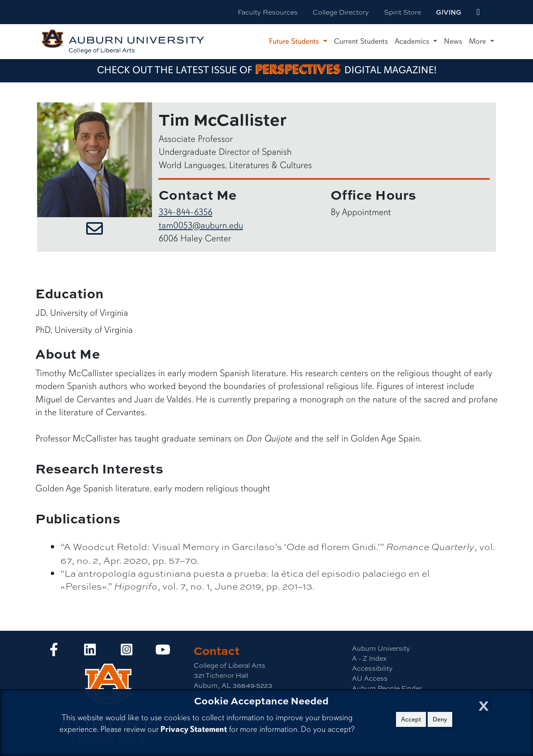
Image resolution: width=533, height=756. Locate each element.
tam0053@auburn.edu (201, 225)
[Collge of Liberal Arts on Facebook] (54, 652)
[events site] (478, 12)
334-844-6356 (186, 212)
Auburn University (381, 648)
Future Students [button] (295, 41)
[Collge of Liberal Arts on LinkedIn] (90, 652)
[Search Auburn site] (496, 12)
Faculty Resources (268, 12)
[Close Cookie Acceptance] (484, 703)
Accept (411, 719)
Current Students (361, 41)
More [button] (478, 41)
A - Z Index (369, 658)
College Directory (341, 12)
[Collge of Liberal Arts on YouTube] (163, 652)
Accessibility (372, 668)
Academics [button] (413, 41)
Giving (449, 12)
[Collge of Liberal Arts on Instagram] (127, 652)
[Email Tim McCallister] (95, 230)
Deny (440, 719)
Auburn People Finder (387, 688)
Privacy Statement (194, 729)
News (453, 41)
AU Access (370, 678)
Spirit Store (402, 12)
